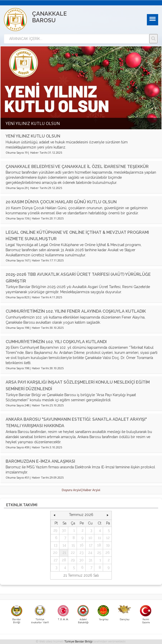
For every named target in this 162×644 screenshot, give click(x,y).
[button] (54, 515)
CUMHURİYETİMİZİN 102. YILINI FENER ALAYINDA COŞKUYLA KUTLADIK (76, 311)
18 (99, 545)
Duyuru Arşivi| (72, 490)
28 (64, 560)
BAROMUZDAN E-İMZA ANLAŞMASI (40, 461)
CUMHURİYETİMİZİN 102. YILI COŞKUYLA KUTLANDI (56, 342)
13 (56, 545)
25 (99, 553)
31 (90, 560)
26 (108, 553)
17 (91, 545)
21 (64, 553)
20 (55, 553)
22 (73, 553)
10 (90, 538)
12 (108, 538)
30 (64, 530)
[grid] (81, 546)
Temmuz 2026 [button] (81, 515)
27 (55, 560)
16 (82, 545)
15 (73, 545)
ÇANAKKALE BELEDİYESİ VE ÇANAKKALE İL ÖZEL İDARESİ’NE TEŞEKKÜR (77, 167)
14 (64, 545)
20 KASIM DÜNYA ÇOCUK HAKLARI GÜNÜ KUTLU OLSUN (61, 202)
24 (90, 553)
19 (108, 545)
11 (99, 538)
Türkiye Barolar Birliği (78, 642)
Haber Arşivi (92, 490)
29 (55, 530)
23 (82, 553)
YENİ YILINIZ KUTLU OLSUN (33, 136)
